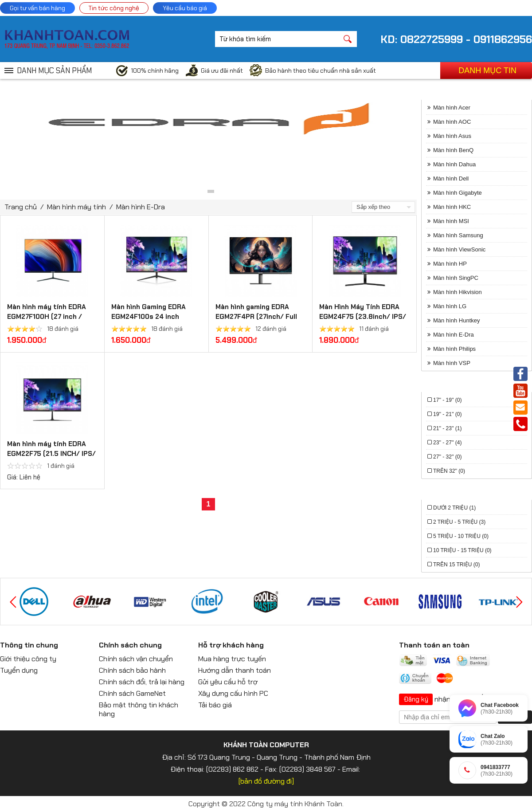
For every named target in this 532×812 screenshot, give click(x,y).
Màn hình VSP (452, 363)
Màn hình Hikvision (458, 292)
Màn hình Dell (451, 178)
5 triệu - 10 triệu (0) (461, 536)
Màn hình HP (450, 264)
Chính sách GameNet (132, 693)
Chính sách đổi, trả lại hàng (142, 682)
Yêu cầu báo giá (185, 8)
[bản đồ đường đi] (266, 781)
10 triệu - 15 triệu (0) (462, 550)
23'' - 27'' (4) (448, 443)
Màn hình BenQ (453, 150)
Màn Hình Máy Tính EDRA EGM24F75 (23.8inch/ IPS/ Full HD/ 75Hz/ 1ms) (363, 317)
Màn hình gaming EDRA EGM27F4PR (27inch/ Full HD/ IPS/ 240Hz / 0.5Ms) (257, 317)
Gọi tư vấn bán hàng (37, 8)
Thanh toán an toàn (434, 645)
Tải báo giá (215, 705)
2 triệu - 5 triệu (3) (459, 522)
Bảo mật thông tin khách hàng (139, 709)
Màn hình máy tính (76, 207)
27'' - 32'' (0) (448, 457)
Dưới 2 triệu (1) (454, 508)
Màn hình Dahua (454, 164)
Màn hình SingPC (456, 278)
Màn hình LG (450, 306)
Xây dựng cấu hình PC (233, 693)
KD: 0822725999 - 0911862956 (456, 39)
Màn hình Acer (452, 108)
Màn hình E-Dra (141, 207)
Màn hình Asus (452, 136)
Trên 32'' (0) (449, 471)
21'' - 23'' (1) (448, 428)
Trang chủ (21, 207)
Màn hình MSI (451, 221)
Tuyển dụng (19, 670)
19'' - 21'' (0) (448, 414)
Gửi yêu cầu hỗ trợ (228, 682)
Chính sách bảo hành (132, 670)
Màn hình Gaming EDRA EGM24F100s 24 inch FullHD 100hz (149, 317)
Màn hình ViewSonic (459, 249)
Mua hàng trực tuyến (232, 659)
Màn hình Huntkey (457, 320)
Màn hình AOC (452, 122)
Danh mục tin (487, 71)
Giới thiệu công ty (28, 659)
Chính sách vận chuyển (136, 659)
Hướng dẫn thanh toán (235, 670)
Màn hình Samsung (458, 235)
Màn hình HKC (452, 207)
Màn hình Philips (454, 349)
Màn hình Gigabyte (458, 193)
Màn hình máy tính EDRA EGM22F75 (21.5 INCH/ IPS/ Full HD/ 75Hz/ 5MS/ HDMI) (52, 454)
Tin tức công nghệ (114, 8)
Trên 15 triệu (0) (456, 565)
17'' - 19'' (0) (448, 400)
